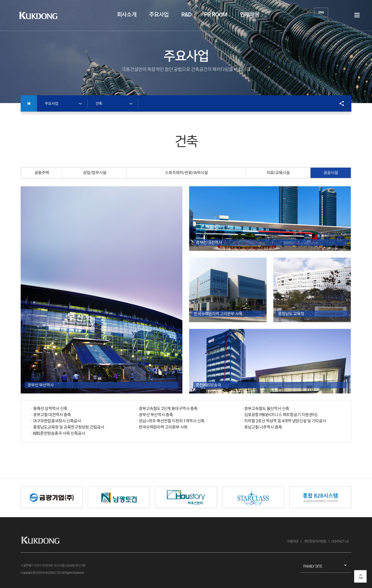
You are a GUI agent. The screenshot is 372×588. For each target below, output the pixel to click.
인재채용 (250, 15)
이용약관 (293, 541)
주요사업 (159, 15)
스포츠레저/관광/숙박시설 (186, 173)
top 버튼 (360, 576)
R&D (186, 15)
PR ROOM (216, 15)
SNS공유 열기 (339, 103)
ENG (321, 12)
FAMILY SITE (313, 566)
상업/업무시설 (95, 173)
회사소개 (127, 15)
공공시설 (331, 173)
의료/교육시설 (278, 173)
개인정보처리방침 (315, 541)
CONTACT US (340, 541)
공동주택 (42, 173)
